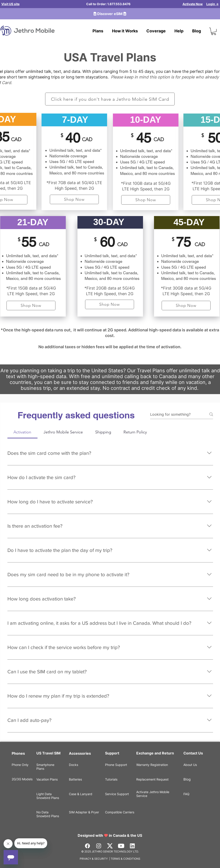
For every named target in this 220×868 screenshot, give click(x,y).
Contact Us (193, 753)
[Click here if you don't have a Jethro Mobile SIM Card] (110, 99)
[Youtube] (121, 846)
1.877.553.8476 (119, 4)
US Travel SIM (49, 753)
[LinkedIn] (132, 846)
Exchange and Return (155, 753)
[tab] (22, 432)
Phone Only (20, 765)
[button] (214, 31)
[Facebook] (87, 846)
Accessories (80, 753)
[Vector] (110, 846)
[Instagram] (99, 846)
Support (112, 753)
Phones (18, 753)
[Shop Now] (74, 199)
